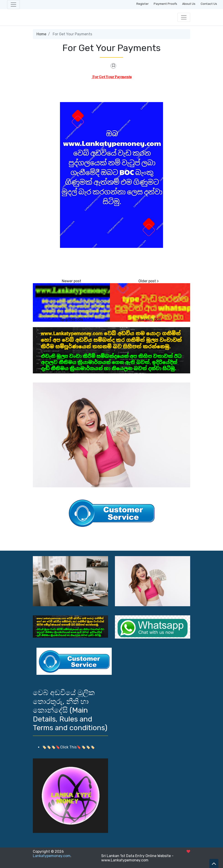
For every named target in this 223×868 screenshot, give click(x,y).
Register (143, 4)
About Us (189, 4)
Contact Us (209, 4)
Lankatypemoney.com (52, 856)
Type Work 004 (148, 320)
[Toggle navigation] (13, 5)
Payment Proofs (165, 4)
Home (41, 34)
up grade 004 (71, 320)
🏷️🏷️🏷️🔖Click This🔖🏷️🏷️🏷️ (68, 747)
